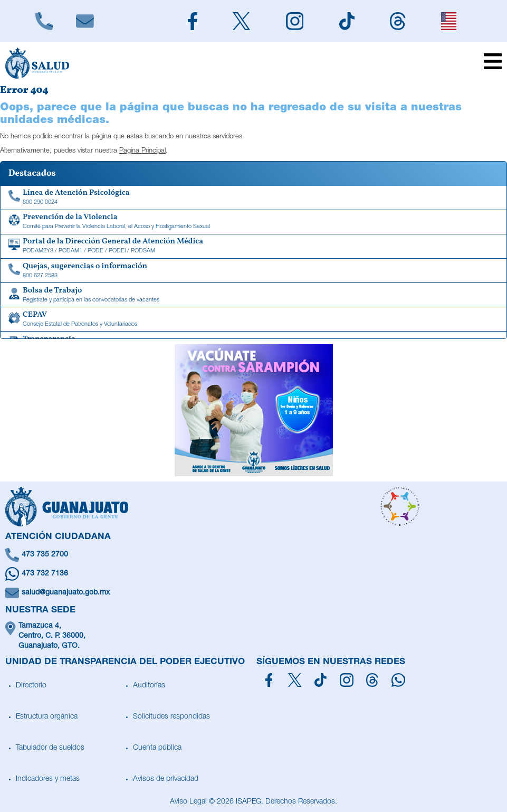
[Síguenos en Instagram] (347, 680)
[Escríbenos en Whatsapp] (254, 574)
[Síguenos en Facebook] (269, 680)
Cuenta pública (157, 748)
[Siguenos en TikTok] (347, 21)
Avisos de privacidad (166, 779)
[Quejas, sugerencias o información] (254, 271)
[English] (449, 21)
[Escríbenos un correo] (254, 593)
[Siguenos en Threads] (398, 21)
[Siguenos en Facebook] (193, 21)
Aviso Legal (188, 802)
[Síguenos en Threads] (372, 680)
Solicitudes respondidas (171, 717)
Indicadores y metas (48, 779)
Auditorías (149, 686)
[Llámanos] (44, 21)
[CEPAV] (254, 319)
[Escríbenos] (85, 21)
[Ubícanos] (254, 636)
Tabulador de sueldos (50, 748)
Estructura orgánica (47, 717)
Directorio (31, 686)
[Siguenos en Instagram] (295, 21)
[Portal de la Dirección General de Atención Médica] (254, 247)
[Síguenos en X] (295, 680)
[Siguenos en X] (242, 21)
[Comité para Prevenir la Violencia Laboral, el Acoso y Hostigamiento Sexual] (254, 222)
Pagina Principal (142, 151)
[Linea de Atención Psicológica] (254, 198)
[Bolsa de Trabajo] (254, 295)
